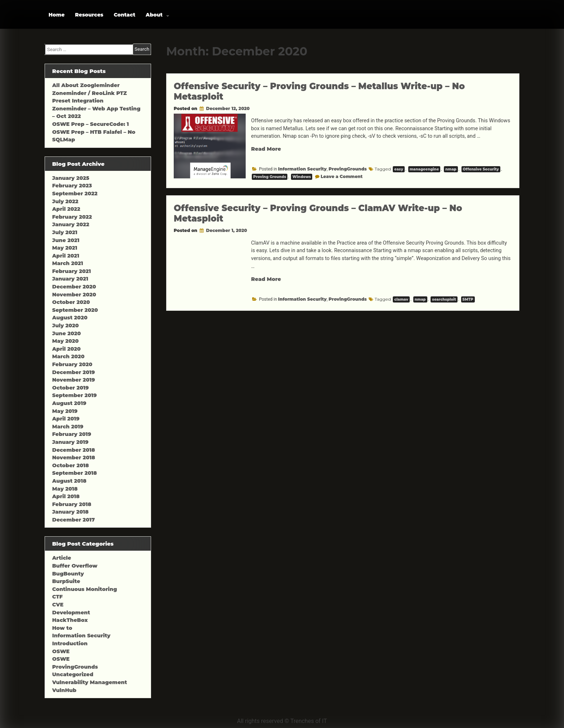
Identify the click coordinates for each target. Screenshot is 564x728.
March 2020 (68, 356)
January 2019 (70, 442)
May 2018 (65, 489)
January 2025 (71, 178)
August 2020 (70, 318)
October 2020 (71, 302)
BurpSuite (66, 581)
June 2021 (66, 240)
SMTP (468, 299)
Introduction (70, 643)
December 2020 (74, 287)
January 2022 (71, 224)
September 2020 (75, 310)
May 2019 (65, 411)
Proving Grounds (270, 177)
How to (62, 628)
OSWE (61, 651)
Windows (302, 177)
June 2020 (67, 333)
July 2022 (65, 201)
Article (62, 558)
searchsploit (444, 299)
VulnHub (64, 690)
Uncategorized (73, 674)
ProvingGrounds (348, 169)
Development (71, 613)
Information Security (302, 169)
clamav (401, 299)
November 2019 (74, 380)
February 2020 (72, 364)
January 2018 (70, 512)
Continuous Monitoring (85, 589)
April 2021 (66, 256)
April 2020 (66, 349)
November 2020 (74, 295)
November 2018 (74, 458)
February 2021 (72, 271)
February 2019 (72, 434)
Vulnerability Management (90, 682)
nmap (451, 169)
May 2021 (65, 248)
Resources (89, 15)
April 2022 (66, 209)
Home (57, 15)
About (154, 15)
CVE (58, 605)
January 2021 (70, 279)
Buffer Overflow (75, 566)
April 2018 (66, 496)
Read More (266, 149)
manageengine (424, 169)
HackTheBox (70, 620)
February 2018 (72, 504)
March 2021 (68, 263)
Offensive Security (481, 169)
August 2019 (69, 403)
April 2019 (66, 419)
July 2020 (65, 326)
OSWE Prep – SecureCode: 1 (90, 124)
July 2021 (65, 232)
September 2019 (74, 395)
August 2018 (69, 481)
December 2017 (74, 520)
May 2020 (65, 341)
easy (399, 169)
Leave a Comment (342, 176)
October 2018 (70, 465)
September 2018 (74, 473)
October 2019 (70, 388)
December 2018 (74, 450)
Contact (124, 15)
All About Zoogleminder (86, 85)
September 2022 (75, 194)
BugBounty (68, 574)
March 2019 (68, 427)
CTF (57, 597)
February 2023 (72, 186)
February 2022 (72, 217)
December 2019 (74, 372)
